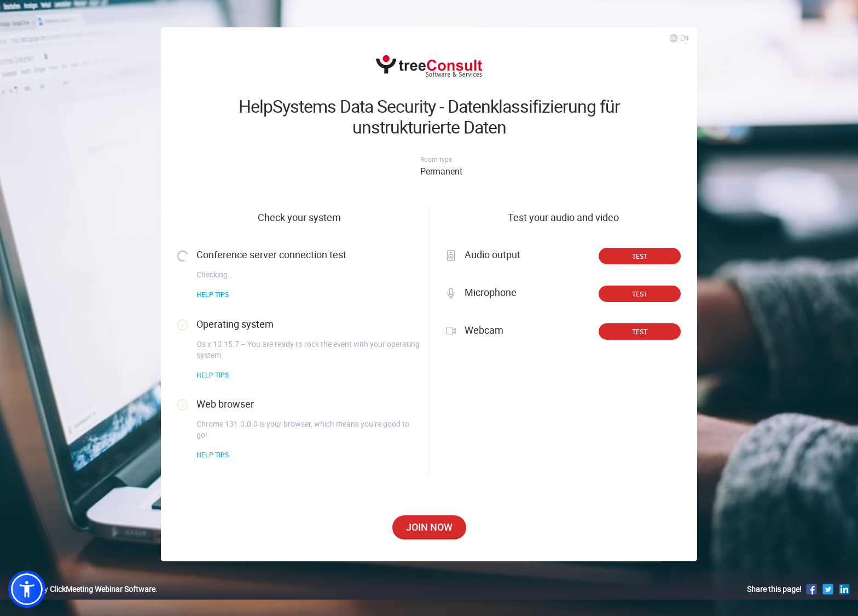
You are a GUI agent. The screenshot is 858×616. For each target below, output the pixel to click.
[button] (27, 589)
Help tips (213, 294)
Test (640, 256)
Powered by (82, 589)
